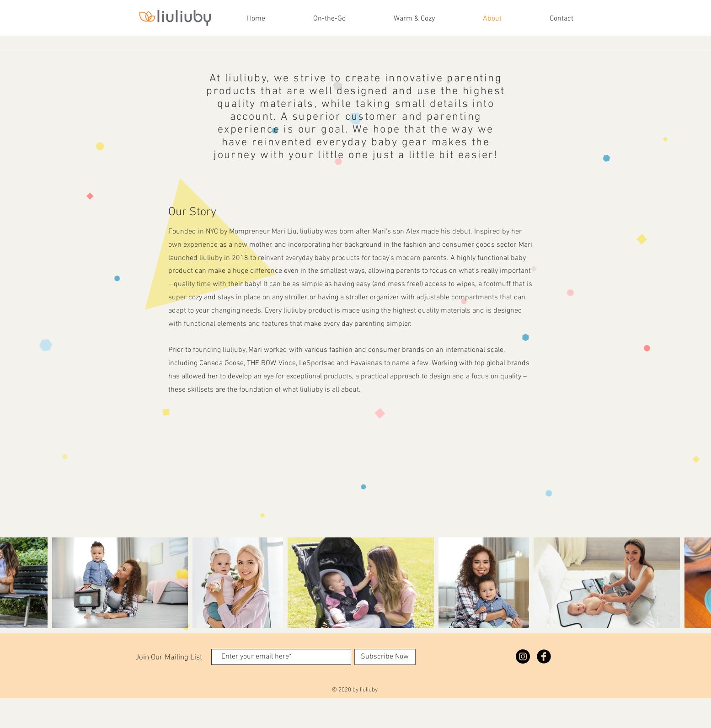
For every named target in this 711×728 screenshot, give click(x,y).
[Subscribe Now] (385, 657)
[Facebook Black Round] (544, 656)
